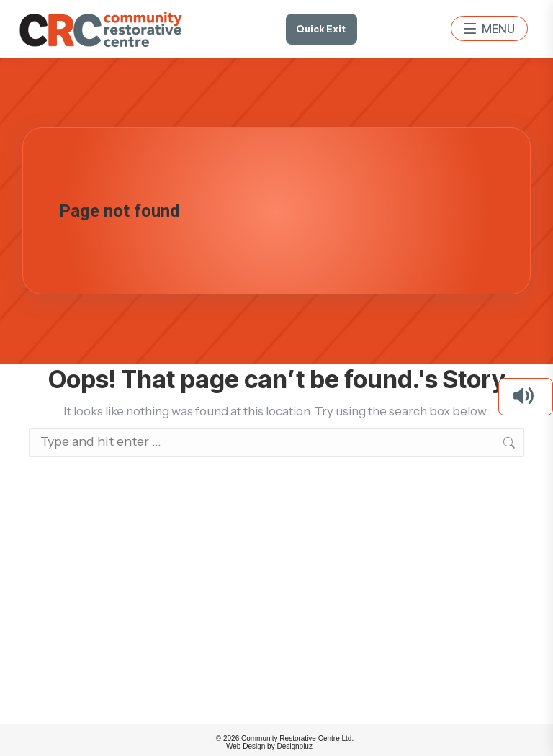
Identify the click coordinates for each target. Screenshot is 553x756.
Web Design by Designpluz (269, 746)
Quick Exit (321, 29)
